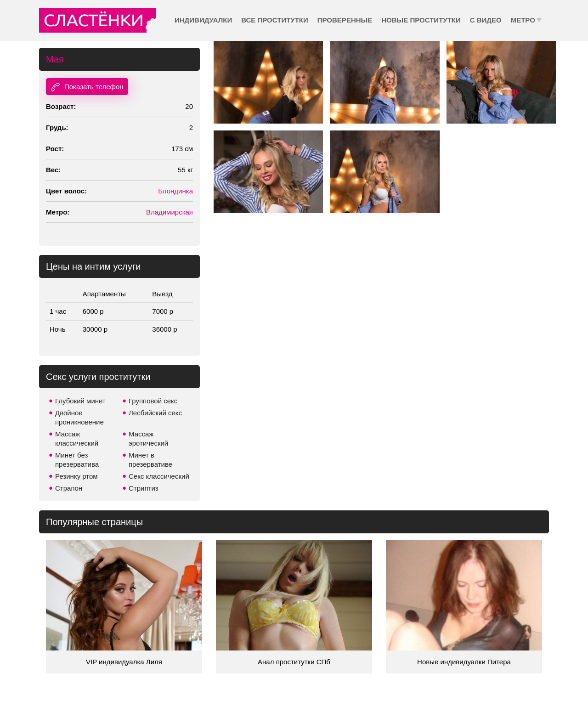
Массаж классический (77, 438)
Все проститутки (275, 20)
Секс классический (159, 476)
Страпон (69, 488)
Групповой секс (153, 401)
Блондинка (175, 191)
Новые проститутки (421, 20)
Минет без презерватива (77, 460)
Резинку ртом (76, 476)
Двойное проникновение (79, 417)
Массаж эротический (148, 438)
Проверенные (345, 20)
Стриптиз (144, 488)
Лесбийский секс (155, 413)
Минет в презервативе (150, 460)
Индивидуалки (203, 20)
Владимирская (170, 212)
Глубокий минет (80, 401)
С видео (486, 20)
